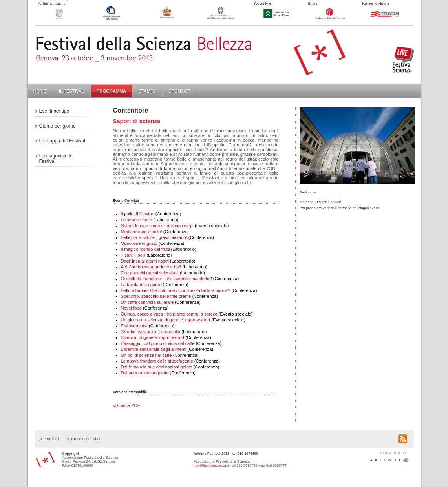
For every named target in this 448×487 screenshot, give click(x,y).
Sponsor (179, 91)
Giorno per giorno (58, 126)
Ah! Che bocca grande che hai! (151, 267)
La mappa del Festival (62, 141)
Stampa (147, 91)
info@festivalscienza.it (211, 465)
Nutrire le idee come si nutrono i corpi (157, 226)
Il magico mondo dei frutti (145, 249)
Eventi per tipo (54, 111)
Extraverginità (134, 326)
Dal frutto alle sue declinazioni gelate (157, 367)
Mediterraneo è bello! (142, 232)
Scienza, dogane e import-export (153, 337)
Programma (111, 91)
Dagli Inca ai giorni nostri (145, 261)
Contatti (52, 439)
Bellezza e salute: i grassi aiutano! (154, 237)
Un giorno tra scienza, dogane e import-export (166, 320)
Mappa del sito (86, 439)
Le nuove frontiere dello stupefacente (157, 361)
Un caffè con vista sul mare (147, 302)
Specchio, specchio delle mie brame (156, 296)
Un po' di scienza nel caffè (146, 355)
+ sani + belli (133, 255)
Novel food (132, 308)
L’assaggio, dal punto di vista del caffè (158, 343)
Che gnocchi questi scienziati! (150, 273)
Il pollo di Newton (138, 214)
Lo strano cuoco (137, 220)
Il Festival (71, 91)
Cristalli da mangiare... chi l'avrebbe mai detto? (166, 279)
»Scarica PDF (127, 405)
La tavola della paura (141, 285)
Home (40, 91)
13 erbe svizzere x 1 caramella (151, 332)
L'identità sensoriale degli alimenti (154, 349)
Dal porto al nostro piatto (145, 373)
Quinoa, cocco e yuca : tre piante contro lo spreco (169, 314)
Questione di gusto (139, 243)
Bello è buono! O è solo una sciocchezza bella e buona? (176, 290)
